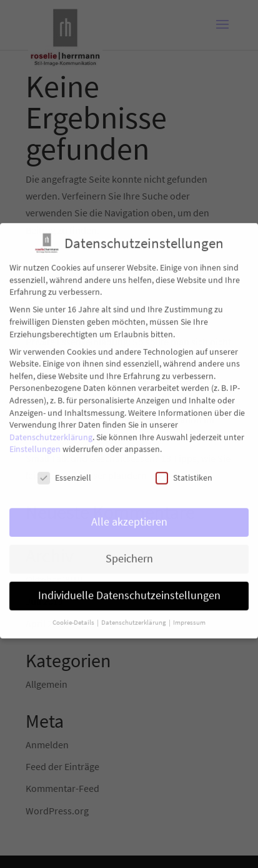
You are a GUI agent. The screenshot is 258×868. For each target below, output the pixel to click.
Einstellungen (35, 442)
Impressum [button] (189, 616)
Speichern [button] (129, 552)
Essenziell (64, 471)
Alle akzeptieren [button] (129, 515)
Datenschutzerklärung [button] (134, 616)
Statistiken (184, 471)
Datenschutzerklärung (51, 430)
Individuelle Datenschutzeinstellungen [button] (129, 589)
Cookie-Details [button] (74, 616)
